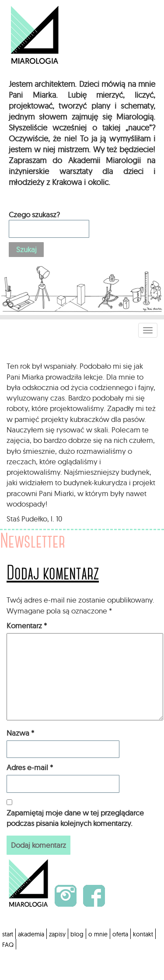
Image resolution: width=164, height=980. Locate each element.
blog (77, 934)
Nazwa (20, 733)
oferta (120, 934)
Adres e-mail (30, 767)
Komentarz (27, 625)
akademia (31, 934)
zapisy (57, 934)
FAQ (8, 945)
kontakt (143, 934)
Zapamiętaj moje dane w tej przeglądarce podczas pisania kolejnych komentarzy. (75, 818)
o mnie (98, 934)
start (8, 934)
